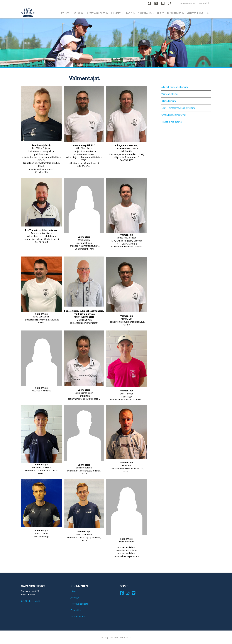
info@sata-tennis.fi (30, 601)
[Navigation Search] (208, 13)
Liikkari (74, 591)
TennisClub (204, 3)
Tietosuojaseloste (79, 604)
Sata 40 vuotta (78, 616)
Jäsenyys (75, 597)
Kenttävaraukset (188, 3)
